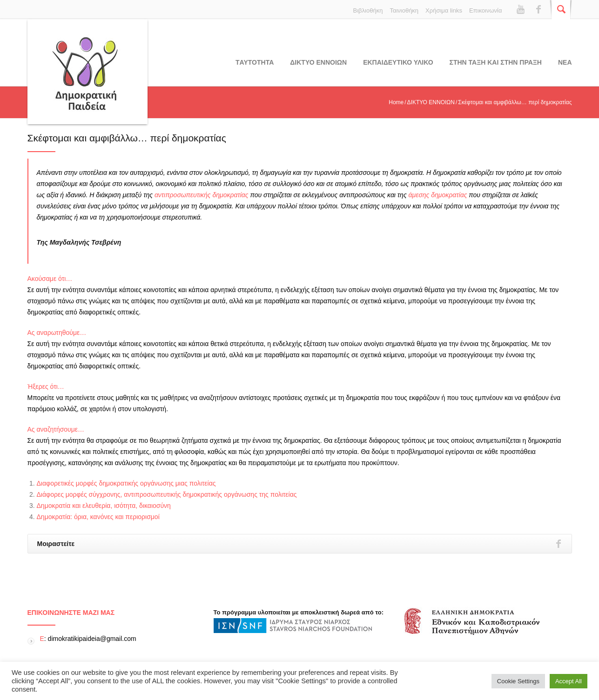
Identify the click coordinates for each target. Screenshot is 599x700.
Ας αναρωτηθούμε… (57, 333)
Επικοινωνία (486, 10)
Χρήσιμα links (444, 10)
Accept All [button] (569, 681)
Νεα (565, 62)
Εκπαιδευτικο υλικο (398, 62)
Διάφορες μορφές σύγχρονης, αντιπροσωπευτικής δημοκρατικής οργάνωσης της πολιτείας (167, 494)
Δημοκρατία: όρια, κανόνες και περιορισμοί (98, 517)
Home (396, 102)
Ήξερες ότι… (46, 387)
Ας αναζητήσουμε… (56, 429)
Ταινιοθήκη (404, 10)
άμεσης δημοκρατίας (438, 195)
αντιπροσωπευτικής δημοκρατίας (202, 195)
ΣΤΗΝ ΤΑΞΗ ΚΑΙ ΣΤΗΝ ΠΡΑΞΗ (496, 62)
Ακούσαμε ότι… (50, 279)
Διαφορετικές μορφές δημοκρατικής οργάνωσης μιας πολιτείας (126, 483)
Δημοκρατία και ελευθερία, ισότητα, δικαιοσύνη (104, 506)
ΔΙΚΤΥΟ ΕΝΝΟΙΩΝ (318, 62)
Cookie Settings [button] (518, 681)
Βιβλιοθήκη (368, 10)
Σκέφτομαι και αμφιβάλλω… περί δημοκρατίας (127, 138)
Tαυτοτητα (255, 62)
